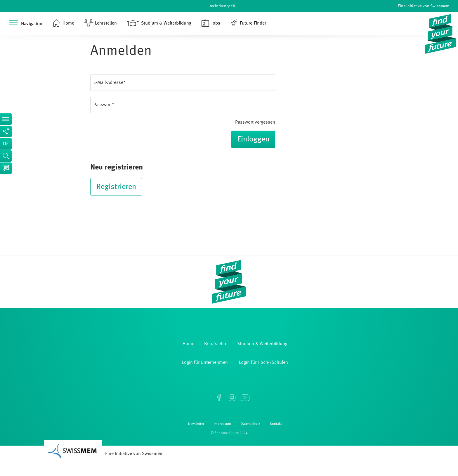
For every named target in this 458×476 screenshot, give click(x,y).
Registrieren (116, 187)
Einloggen (253, 139)
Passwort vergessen (255, 122)
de (6, 144)
